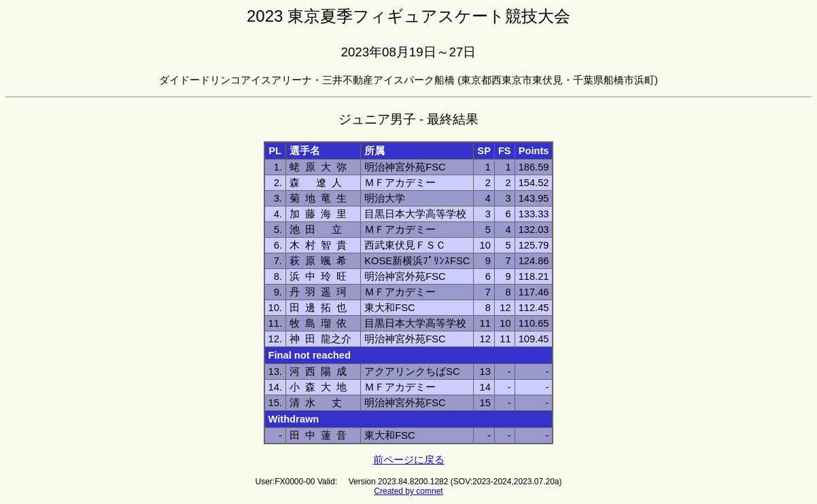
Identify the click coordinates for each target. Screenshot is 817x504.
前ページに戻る (409, 460)
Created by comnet (408, 491)
